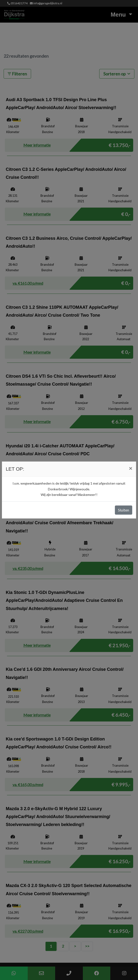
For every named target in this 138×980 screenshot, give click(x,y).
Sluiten (124, 510)
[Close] (131, 468)
